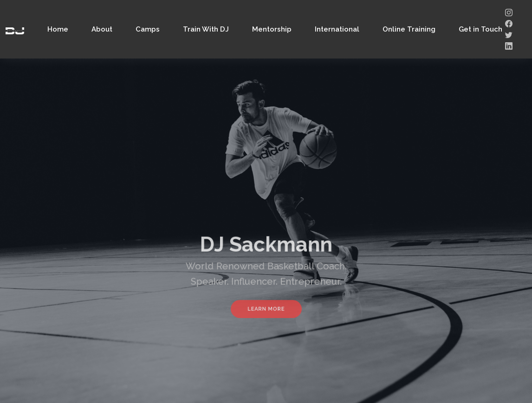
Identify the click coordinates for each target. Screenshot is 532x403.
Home (58, 29)
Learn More (266, 305)
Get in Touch (480, 29)
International (337, 29)
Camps (148, 29)
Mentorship (272, 29)
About (102, 29)
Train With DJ (206, 29)
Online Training (409, 29)
